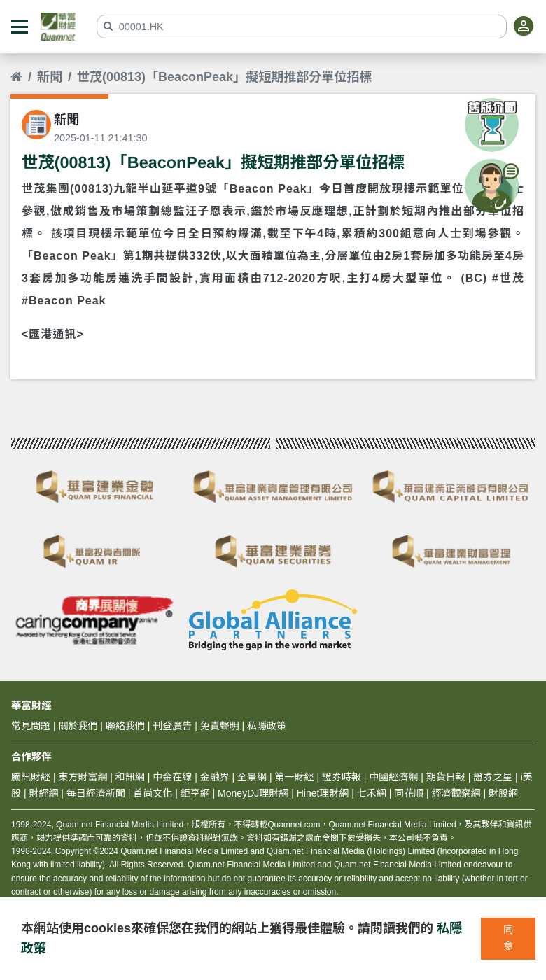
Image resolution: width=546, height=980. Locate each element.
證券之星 (491, 777)
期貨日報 (446, 777)
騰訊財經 (31, 777)
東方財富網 (83, 777)
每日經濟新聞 (96, 793)
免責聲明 (220, 726)
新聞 (50, 77)
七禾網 (372, 793)
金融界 (215, 777)
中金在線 (172, 777)
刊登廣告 (172, 726)
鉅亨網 (195, 793)
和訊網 (130, 777)
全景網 (252, 777)
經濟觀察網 (456, 793)
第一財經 (295, 777)
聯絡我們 (125, 726)
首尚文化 (153, 793)
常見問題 (31, 726)
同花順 (409, 793)
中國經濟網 (393, 777)
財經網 (43, 793)
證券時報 (342, 777)
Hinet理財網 (323, 793)
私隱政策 (267, 726)
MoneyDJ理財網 (253, 793)
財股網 (503, 793)
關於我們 (78, 726)
